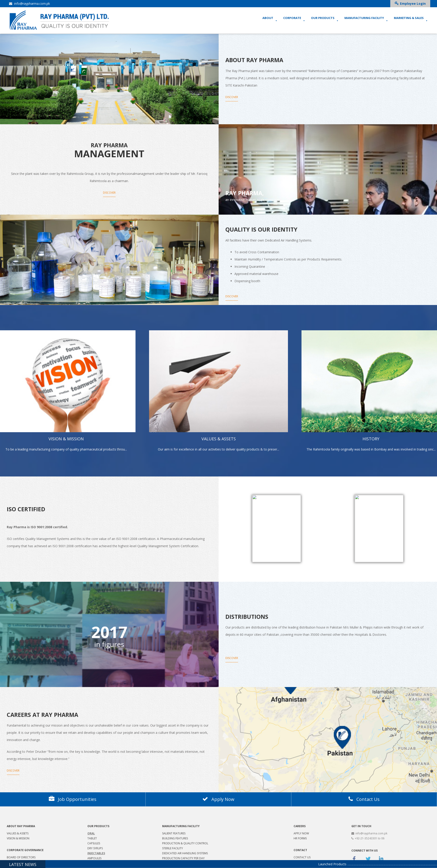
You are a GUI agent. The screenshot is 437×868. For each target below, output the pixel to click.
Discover (232, 105)
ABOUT (270, 19)
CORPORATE (294, 19)
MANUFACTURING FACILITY (366, 19)
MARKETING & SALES (411, 19)
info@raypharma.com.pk (29, 4)
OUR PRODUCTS (325, 19)
